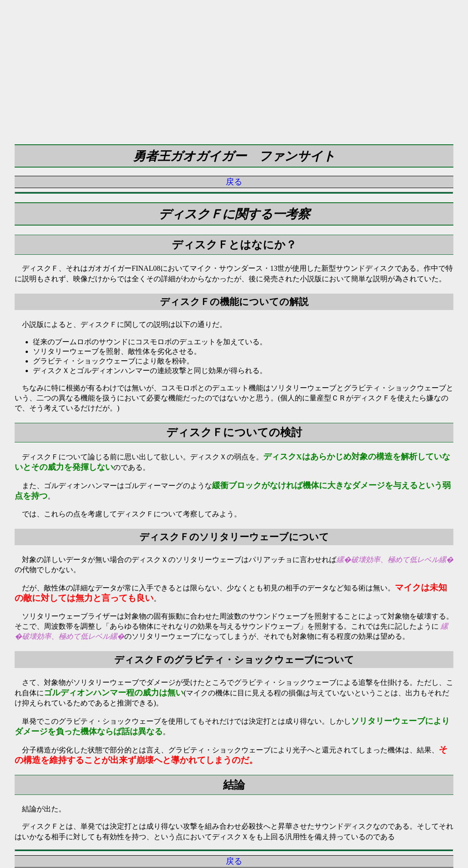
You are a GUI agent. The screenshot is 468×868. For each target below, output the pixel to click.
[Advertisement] (234, 64)
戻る (234, 182)
